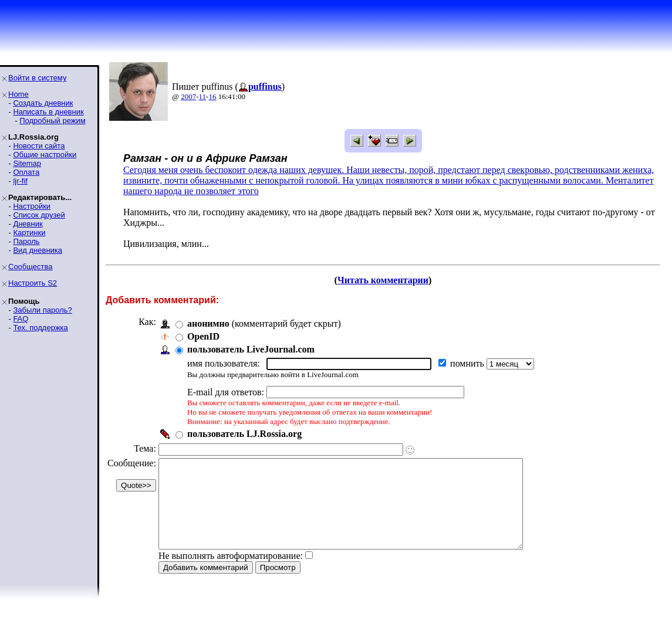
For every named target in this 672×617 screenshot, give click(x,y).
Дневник (28, 224)
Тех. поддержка (40, 328)
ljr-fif (20, 181)
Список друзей (39, 215)
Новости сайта (39, 146)
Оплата (26, 172)
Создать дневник (43, 103)
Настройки (32, 206)
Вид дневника (38, 250)
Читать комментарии (383, 280)
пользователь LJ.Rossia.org (244, 434)
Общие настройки (45, 155)
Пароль (26, 241)
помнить (468, 363)
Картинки (29, 233)
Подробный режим (52, 121)
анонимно (208, 323)
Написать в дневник (48, 112)
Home (18, 94)
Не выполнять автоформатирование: (231, 573)
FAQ (21, 319)
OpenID (203, 336)
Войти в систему (37, 78)
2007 (188, 96)
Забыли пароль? (42, 310)
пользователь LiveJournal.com (251, 349)
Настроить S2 (33, 283)
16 (212, 96)
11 (203, 96)
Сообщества (31, 267)
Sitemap (27, 163)
